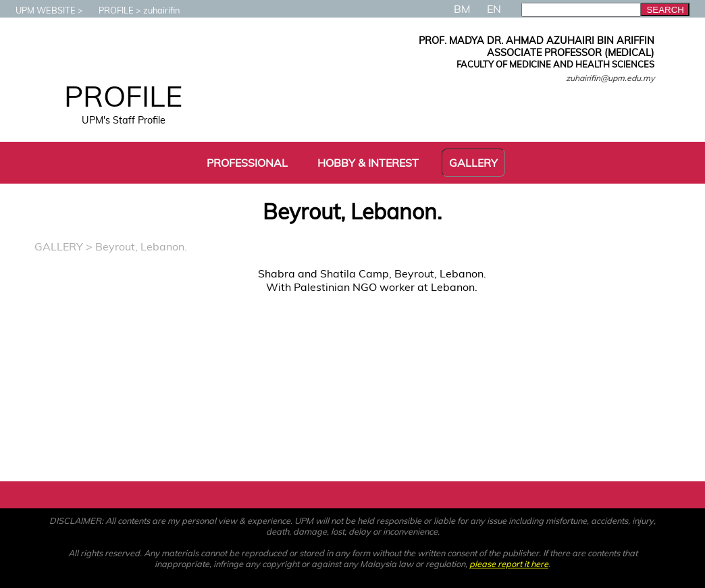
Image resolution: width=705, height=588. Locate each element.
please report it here (509, 564)
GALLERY (59, 246)
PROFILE (109, 10)
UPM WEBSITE (39, 10)
